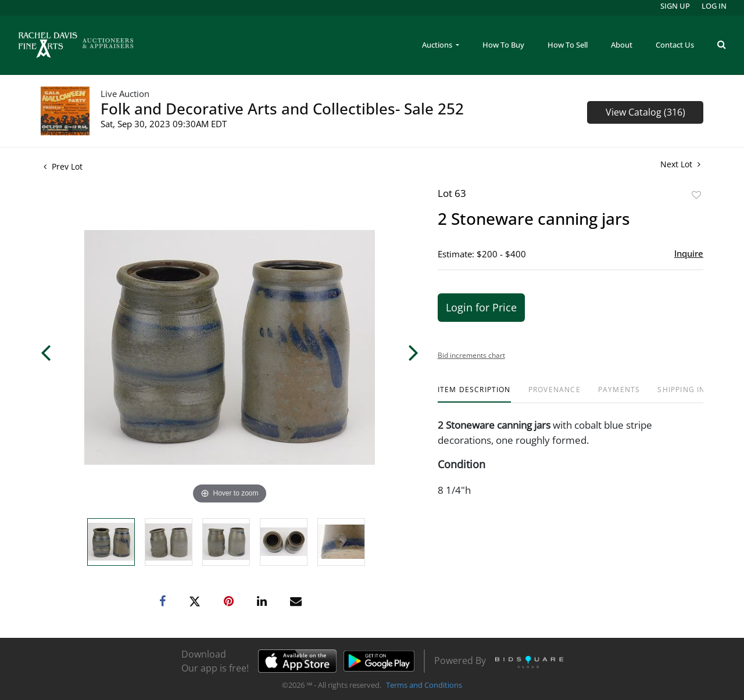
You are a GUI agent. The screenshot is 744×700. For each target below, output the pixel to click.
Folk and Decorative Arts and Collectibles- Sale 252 (282, 109)
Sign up (675, 6)
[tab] (474, 394)
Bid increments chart (471, 355)
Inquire (689, 253)
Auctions (438, 45)
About (622, 45)
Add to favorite (696, 195)
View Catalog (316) (645, 112)
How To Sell (568, 45)
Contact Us (675, 45)
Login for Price (481, 307)
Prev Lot (63, 166)
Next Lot (680, 164)
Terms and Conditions (424, 685)
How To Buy (503, 45)
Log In (714, 6)
